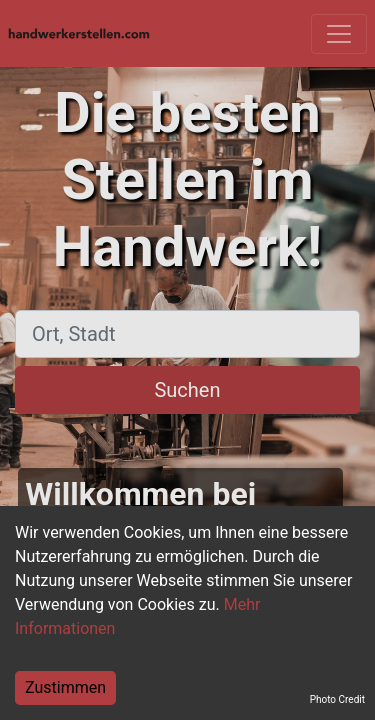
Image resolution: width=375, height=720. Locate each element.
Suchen (187, 390)
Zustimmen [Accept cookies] (65, 687)
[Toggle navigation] (339, 34)
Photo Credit (337, 699)
